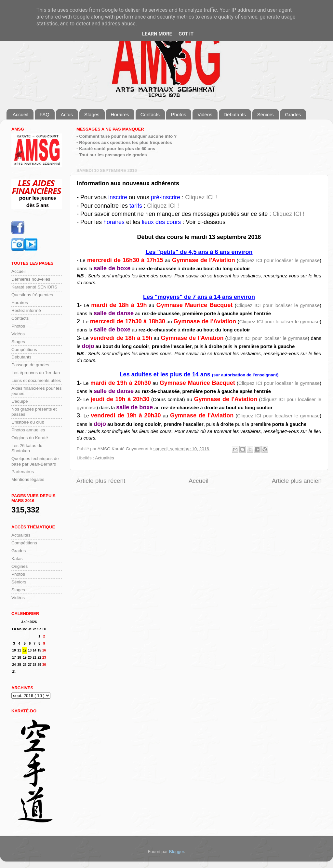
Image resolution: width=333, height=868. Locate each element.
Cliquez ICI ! (201, 197)
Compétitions (24, 350)
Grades (293, 114)
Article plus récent (101, 481)
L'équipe (20, 401)
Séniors (266, 114)
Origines (20, 566)
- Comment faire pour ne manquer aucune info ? (127, 136)
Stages (92, 114)
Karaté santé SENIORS (34, 287)
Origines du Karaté (30, 438)
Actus (67, 114)
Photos (179, 114)
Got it (186, 34)
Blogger (177, 852)
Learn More (157, 34)
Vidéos (205, 114)
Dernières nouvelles (31, 279)
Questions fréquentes (32, 295)
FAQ (45, 114)
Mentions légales (28, 479)
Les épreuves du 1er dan (36, 373)
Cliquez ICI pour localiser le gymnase (279, 260)
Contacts (150, 114)
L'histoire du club (28, 422)
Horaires (120, 114)
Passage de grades (30, 365)
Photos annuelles (28, 430)
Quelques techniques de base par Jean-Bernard (35, 461)
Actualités (105, 458)
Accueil (20, 114)
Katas (17, 559)
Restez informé (26, 310)
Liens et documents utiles (36, 380)
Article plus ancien (297, 481)
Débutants (235, 114)
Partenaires (23, 472)
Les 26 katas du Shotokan (27, 448)
